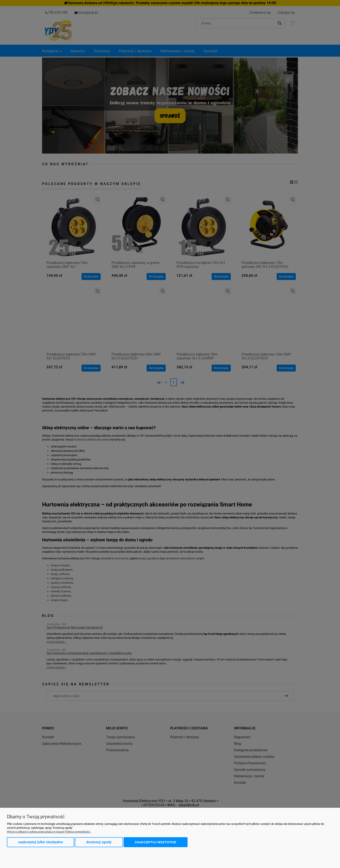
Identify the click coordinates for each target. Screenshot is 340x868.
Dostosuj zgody (99, 842)
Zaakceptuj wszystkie (156, 842)
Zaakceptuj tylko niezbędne (41, 842)
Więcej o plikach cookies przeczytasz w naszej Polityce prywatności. (49, 832)
